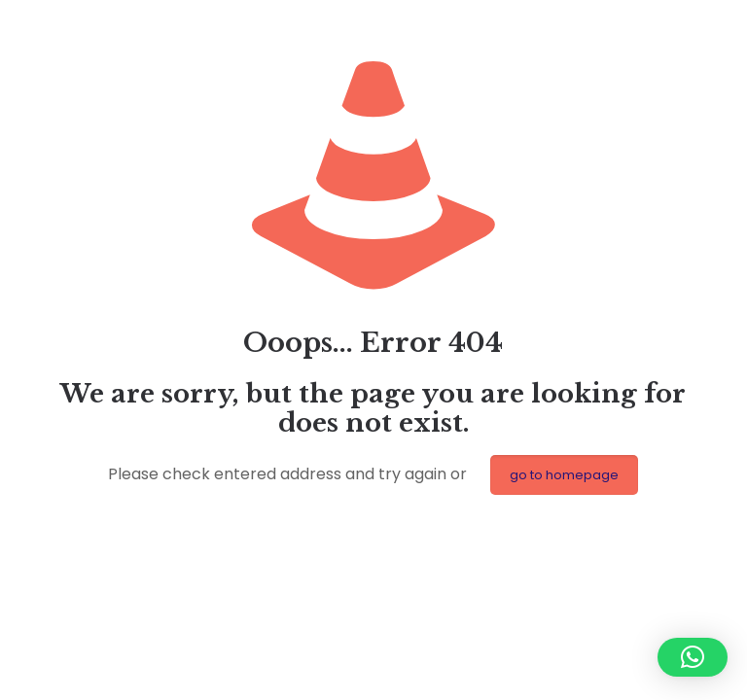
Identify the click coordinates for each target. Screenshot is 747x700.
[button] (693, 657)
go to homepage (564, 475)
